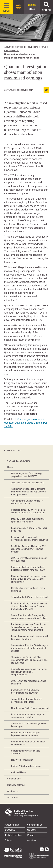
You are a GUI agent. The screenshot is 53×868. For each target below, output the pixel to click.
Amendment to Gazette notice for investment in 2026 (27, 502)
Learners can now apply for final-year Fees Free (29, 529)
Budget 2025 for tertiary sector (26, 766)
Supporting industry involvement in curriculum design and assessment (28, 511)
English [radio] (32, 5)
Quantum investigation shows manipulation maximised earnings (22, 56)
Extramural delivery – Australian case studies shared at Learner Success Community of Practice (29, 606)
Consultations (14, 779)
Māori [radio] (32, 9)
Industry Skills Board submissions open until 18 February (28, 520)
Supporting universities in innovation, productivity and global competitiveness (29, 672)
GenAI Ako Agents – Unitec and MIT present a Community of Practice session (29, 549)
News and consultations (27, 47)
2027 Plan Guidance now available (28, 483)
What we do (13, 791)
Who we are (13, 798)
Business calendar (16, 785)
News (43, 47)
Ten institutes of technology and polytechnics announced (27, 700)
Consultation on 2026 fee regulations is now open (29, 725)
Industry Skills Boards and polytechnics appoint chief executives (30, 538)
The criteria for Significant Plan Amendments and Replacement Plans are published (29, 660)
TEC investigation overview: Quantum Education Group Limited (26, 423)
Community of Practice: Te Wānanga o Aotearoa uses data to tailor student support (29, 648)
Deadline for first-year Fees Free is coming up (28, 589)
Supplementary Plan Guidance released (26, 752)
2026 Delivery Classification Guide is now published (29, 559)
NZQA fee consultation (22, 760)
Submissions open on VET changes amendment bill (28, 743)
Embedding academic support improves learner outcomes (26, 734)
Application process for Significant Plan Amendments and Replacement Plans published (29, 492)
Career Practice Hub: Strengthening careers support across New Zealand (29, 617)
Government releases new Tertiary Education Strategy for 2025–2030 (28, 568)
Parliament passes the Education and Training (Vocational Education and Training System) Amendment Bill (29, 627)
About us (8, 47)
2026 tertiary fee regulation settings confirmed (29, 682)
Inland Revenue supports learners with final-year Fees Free (30, 638)
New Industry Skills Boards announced (30, 708)
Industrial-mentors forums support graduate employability (28, 716)
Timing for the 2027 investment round (29, 597)
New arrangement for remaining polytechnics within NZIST (26, 475)
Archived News (12, 50)
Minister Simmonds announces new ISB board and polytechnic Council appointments (28, 579)
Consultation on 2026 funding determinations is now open (25, 691)
